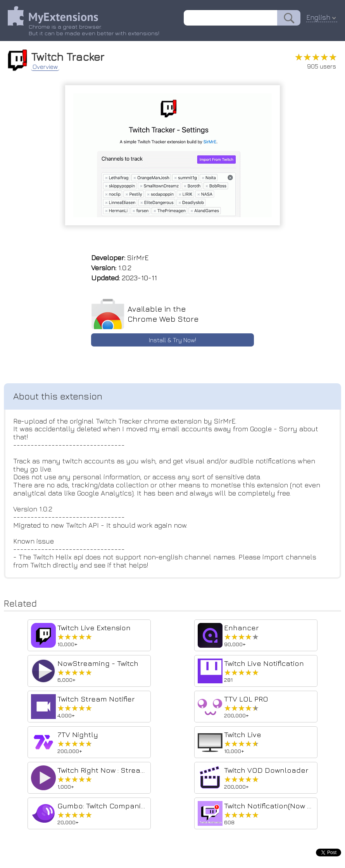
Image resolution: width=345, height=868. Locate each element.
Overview (45, 67)
